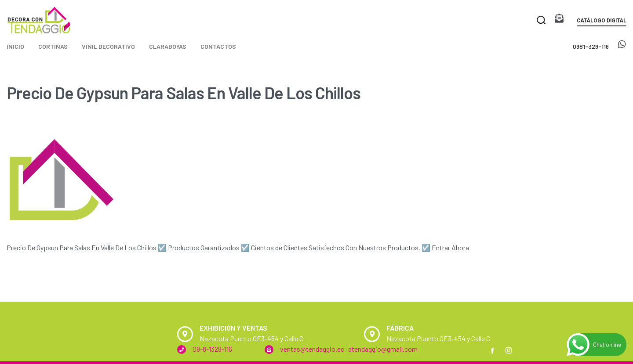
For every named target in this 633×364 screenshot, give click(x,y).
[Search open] (541, 20)
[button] (602, 22)
